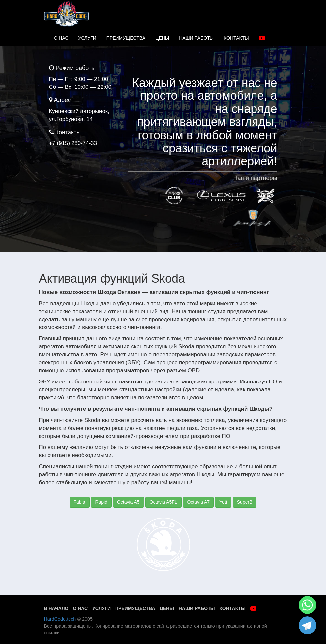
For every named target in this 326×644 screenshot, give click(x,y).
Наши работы (197, 608)
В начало (56, 608)
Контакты (232, 608)
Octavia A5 (128, 502)
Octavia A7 (198, 502)
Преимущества (135, 608)
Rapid (101, 502)
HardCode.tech (60, 619)
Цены (167, 608)
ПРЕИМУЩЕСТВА (126, 38)
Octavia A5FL (163, 502)
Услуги (101, 608)
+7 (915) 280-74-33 (73, 143)
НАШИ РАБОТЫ (196, 38)
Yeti (223, 502)
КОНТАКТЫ (236, 38)
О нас (80, 608)
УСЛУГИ (87, 38)
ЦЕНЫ (162, 38)
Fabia (80, 502)
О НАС (61, 38)
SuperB (245, 502)
